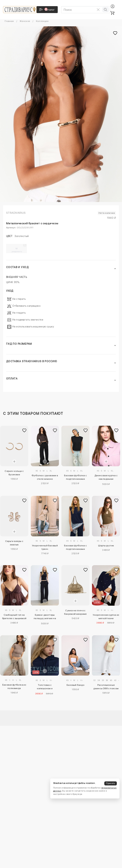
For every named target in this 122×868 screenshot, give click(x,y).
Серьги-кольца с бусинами (14, 473)
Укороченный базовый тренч (45, 547)
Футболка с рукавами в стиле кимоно (45, 477)
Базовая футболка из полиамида (14, 687)
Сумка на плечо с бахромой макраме (75, 612)
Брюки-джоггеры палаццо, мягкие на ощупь (45, 617)
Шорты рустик (106, 546)
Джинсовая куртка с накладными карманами (106, 478)
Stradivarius (16, 213)
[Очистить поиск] (98, 10)
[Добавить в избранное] (24, 430)
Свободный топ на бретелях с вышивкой (14, 617)
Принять (110, 783)
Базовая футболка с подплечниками (75, 477)
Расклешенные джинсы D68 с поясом (106, 687)
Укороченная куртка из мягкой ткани (106, 617)
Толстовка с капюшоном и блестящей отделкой (45, 687)
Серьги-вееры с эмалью (14, 543)
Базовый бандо (75, 685)
